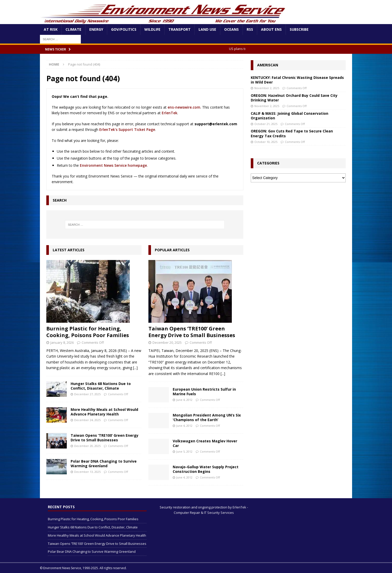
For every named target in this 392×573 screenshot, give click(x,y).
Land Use (207, 29)
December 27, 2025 (87, 394)
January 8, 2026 (62, 342)
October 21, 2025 (266, 124)
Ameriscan (268, 65)
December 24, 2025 (87, 420)
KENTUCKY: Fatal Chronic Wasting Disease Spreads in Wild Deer (297, 80)
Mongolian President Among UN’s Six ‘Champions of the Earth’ (207, 417)
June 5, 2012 (184, 451)
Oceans (231, 29)
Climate (73, 29)
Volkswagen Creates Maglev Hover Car (205, 443)
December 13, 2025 (87, 472)
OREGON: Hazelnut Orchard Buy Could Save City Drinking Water (294, 98)
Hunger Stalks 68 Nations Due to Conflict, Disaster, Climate (101, 386)
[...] (135, 368)
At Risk (51, 29)
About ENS (271, 29)
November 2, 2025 (267, 88)
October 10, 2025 (266, 142)
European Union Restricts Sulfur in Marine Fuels (204, 392)
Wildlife (152, 29)
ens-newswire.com (184, 107)
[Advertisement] (298, 225)
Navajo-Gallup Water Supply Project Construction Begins (206, 469)
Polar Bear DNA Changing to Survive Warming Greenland (104, 463)
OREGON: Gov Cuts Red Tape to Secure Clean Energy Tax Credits (292, 133)
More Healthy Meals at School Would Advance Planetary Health (104, 412)
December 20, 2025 (87, 446)
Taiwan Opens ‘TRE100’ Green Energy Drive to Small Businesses (105, 438)
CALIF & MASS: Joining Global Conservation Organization (290, 116)
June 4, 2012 (184, 400)
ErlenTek (170, 113)
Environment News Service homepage (113, 165)
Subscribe (299, 29)
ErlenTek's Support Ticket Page (127, 129)
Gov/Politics (124, 29)
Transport (179, 29)
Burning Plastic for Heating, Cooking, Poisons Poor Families (88, 332)
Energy (96, 29)
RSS (250, 29)
